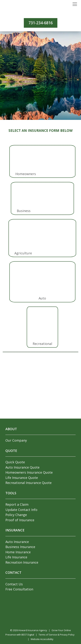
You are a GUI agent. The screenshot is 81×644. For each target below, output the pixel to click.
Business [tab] (24, 211)
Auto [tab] (42, 298)
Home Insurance (18, 552)
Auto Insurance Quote (22, 467)
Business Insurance (20, 547)
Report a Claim (17, 504)
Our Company (16, 440)
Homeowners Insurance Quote (29, 472)
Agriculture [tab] (23, 253)
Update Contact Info (21, 510)
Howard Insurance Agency (33, 630)
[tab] (42, 158)
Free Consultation (19, 589)
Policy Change (16, 515)
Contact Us (14, 584)
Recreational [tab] (42, 344)
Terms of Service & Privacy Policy (57, 635)
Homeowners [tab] (26, 174)
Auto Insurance (17, 542)
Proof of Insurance (20, 520)
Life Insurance (16, 557)
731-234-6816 (41, 23)
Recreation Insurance (22, 562)
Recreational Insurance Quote (29, 483)
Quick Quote (15, 462)
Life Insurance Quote (22, 478)
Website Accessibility (42, 639)
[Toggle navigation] (75, 4)
